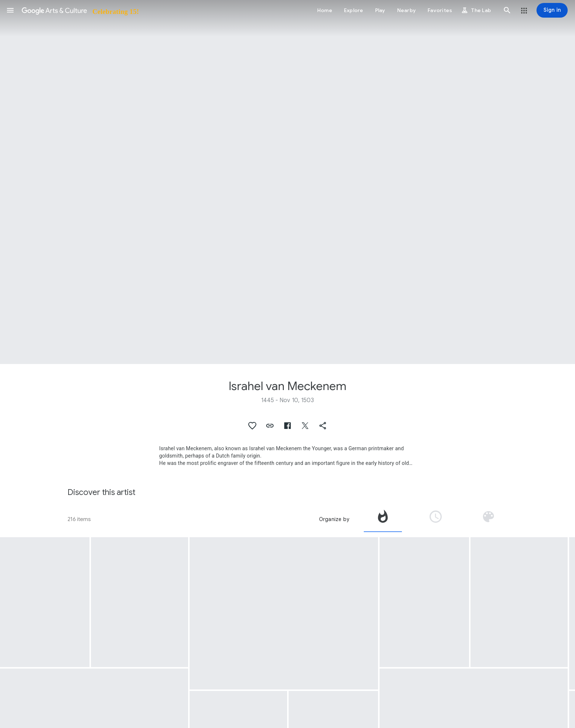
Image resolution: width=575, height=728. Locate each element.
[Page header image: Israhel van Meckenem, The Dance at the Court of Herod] (287, 182)
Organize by (334, 519)
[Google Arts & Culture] (80, 10)
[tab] (383, 519)
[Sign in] (552, 10)
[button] (10, 10)
